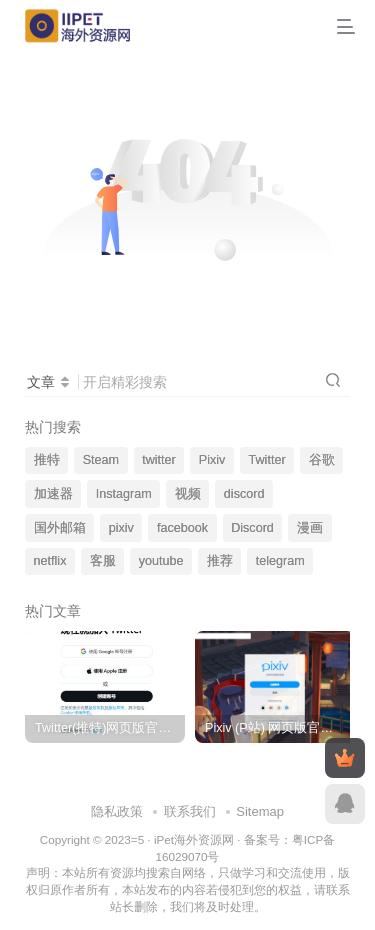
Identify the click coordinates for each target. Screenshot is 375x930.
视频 (188, 494)
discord (244, 494)
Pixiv (212, 460)
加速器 (53, 494)
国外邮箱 (60, 528)
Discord (252, 528)
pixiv (121, 528)
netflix (50, 561)
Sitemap (260, 811)
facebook (182, 528)
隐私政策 (117, 811)
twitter (159, 460)
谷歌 (322, 460)
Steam (101, 460)
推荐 (220, 561)
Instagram (124, 494)
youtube (161, 561)
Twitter (267, 460)
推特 (47, 460)
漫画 (310, 528)
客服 (103, 561)
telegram (280, 561)
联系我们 (190, 811)
